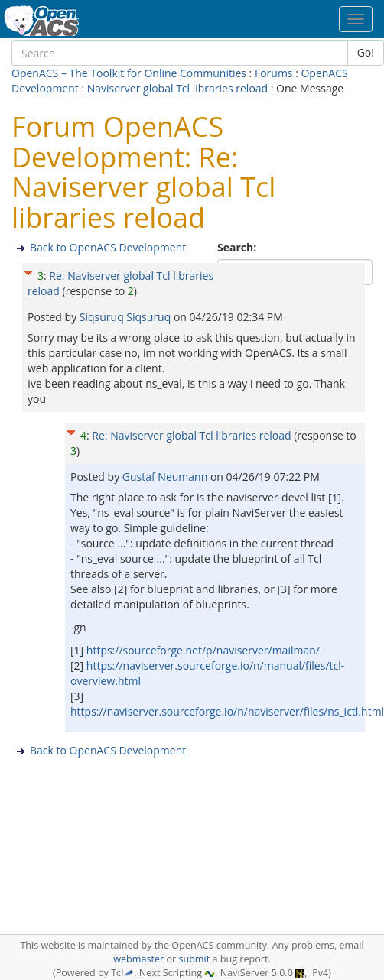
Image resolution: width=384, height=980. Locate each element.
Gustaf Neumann (166, 477)
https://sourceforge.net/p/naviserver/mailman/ (203, 650)
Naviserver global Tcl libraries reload (177, 88)
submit (194, 959)
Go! (366, 52)
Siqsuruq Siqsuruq (127, 317)
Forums (274, 73)
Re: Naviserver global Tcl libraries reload (191, 435)
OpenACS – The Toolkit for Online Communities (129, 73)
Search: (238, 247)
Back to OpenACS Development (108, 247)
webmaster (138, 959)
